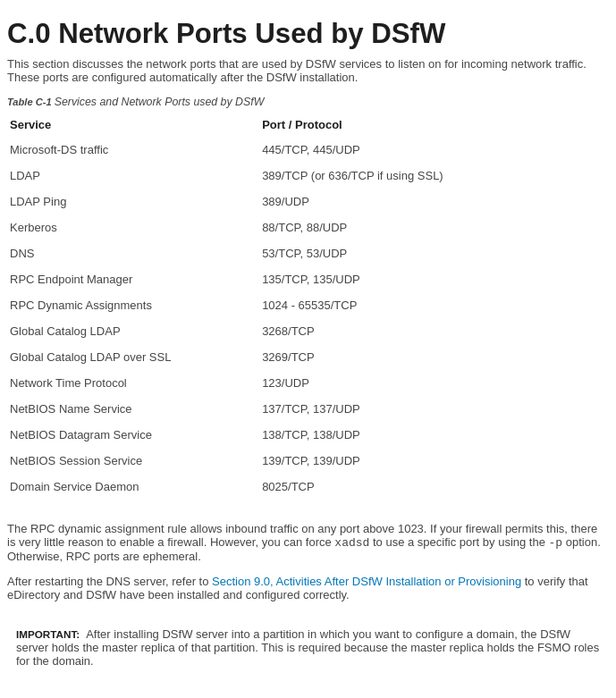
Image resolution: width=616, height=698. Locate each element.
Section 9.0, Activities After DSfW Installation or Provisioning (367, 581)
